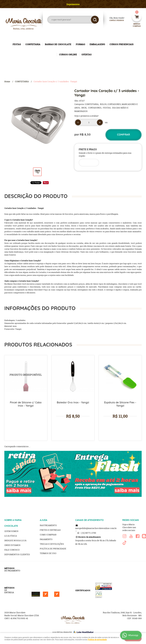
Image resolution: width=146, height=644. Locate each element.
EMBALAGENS (97, 44)
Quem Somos (11, 531)
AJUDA (44, 520)
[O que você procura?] (95, 20)
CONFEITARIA (33, 44)
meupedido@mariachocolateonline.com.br (96, 528)
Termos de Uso (48, 553)
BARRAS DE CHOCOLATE (58, 44)
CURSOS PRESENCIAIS (122, 44)
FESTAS (17, 44)
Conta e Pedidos (114, 20)
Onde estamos (12, 545)
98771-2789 (89, 533)
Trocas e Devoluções (52, 544)
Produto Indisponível (26, 377)
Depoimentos (73, 4)
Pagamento (46, 539)
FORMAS (80, 44)
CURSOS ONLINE (68, 55)
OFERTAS (87, 55)
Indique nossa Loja (15, 540)
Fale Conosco (12, 550)
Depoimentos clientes (17, 554)
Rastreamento (48, 525)
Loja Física (11, 536)
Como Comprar (48, 535)
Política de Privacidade (53, 549)
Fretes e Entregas (50, 530)
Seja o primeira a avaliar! (86, 116)
